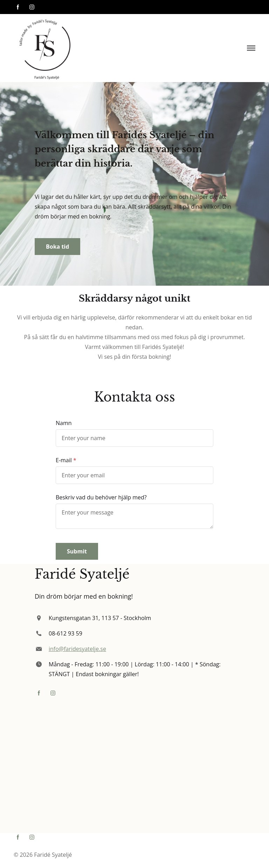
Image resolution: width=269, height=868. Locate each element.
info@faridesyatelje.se (77, 649)
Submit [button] (77, 551)
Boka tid (57, 247)
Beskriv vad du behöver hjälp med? (101, 497)
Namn (64, 423)
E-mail (64, 460)
